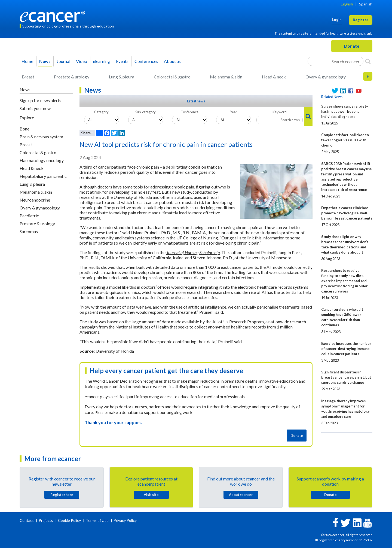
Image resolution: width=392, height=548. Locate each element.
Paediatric (29, 216)
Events (122, 61)
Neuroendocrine (35, 200)
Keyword (280, 112)
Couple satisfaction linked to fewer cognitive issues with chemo (345, 140)
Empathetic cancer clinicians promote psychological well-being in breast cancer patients (347, 213)
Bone (24, 129)
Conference (189, 112)
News (45, 61)
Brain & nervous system (41, 137)
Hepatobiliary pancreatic (43, 176)
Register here (62, 495)
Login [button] (337, 19)
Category (101, 112)
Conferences (146, 61)
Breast (28, 77)
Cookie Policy (69, 520)
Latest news (196, 101)
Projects (46, 520)
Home (27, 61)
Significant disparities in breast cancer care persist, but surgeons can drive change (346, 377)
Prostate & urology (72, 77)
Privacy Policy (125, 520)
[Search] (368, 61)
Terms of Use (97, 520)
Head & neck (274, 77)
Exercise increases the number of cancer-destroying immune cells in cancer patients (346, 349)
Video (82, 61)
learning (102, 61)
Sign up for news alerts (40, 100)
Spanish (366, 4)
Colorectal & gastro (172, 77)
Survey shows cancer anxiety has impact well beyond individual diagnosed (345, 111)
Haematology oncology (42, 160)
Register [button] (361, 20)
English (347, 4)
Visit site (151, 495)
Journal (63, 61)
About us (172, 61)
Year (234, 112)
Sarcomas (29, 231)
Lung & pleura (122, 77)
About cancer (241, 495)
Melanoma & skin (226, 77)
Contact (27, 520)
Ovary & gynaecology (326, 77)
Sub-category (146, 112)
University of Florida (115, 351)
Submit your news (36, 108)
